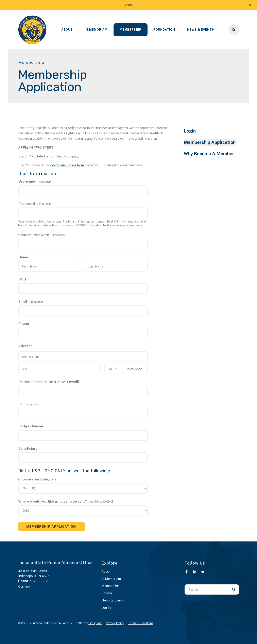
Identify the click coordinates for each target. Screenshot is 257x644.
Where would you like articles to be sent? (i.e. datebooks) (66, 501)
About (67, 30)
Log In (106, 608)
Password (27, 204)
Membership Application (210, 142)
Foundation (164, 30)
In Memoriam (96, 30)
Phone (24, 324)
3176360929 (40, 581)
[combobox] (207, 589)
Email (23, 301)
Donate (107, 593)
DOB (22, 279)
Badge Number (31, 426)
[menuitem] (67, 30)
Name (23, 257)
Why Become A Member (209, 154)
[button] (250, 5)
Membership (131, 30)
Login (190, 131)
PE (21, 404)
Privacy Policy (115, 623)
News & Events (201, 30)
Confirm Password (34, 235)
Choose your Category (37, 479)
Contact (24, 587)
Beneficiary (28, 448)
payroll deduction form (67, 165)
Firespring (95, 623)
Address (25, 346)
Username (27, 181)
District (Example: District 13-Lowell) (49, 382)
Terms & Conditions (141, 623)
